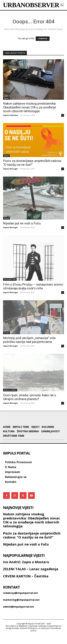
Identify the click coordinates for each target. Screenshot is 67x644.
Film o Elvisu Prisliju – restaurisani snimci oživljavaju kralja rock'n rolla (33, 286)
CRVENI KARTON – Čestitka (26, 585)
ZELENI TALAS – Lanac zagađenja (31, 578)
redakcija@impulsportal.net (20, 602)
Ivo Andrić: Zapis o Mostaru (26, 571)
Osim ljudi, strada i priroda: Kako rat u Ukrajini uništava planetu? (30, 397)
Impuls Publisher (11, 115)
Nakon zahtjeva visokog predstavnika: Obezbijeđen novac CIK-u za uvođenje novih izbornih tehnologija (30, 107)
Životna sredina (10, 390)
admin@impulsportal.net (19, 616)
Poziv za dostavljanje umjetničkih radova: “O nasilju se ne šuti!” (32, 163)
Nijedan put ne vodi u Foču (22, 223)
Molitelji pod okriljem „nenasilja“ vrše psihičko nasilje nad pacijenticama (29, 340)
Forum (6, 218)
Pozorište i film (10, 279)
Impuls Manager (11, 169)
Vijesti (6, 98)
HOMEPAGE (43, 39)
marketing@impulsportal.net (21, 609)
